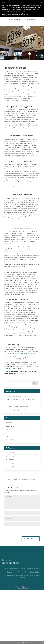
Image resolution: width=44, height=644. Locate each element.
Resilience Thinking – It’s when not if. (16, 396)
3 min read (11, 453)
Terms (9, 572)
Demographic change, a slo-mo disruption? (18, 406)
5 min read (11, 460)
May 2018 (9, 433)
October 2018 (10, 426)
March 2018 (9, 440)
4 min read (11, 456)
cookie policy (22, 11)
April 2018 (9, 436)
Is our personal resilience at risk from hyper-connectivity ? (22, 403)
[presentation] (17, 531)
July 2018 (9, 430)
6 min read (11, 463)
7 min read (11, 466)
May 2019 (9, 423)
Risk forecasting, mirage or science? (16, 410)
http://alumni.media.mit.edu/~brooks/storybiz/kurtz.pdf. (21, 354)
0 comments (32, 20)
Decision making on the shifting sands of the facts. (20, 399)
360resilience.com (19, 373)
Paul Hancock (14, 20)
